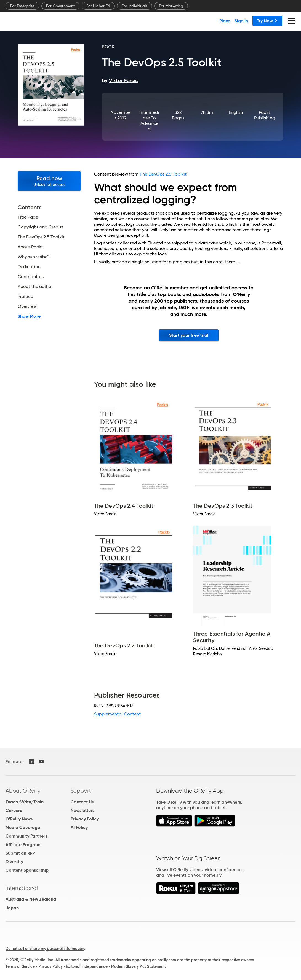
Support (81, 791)
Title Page (28, 217)
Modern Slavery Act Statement (138, 966)
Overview (27, 306)
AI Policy (79, 827)
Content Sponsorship (27, 870)
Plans (225, 21)
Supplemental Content (118, 714)
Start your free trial (189, 335)
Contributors (31, 277)
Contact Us (82, 802)
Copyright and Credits (41, 227)
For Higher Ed (98, 6)
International (22, 888)
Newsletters (82, 810)
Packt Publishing (265, 115)
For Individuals (134, 6)
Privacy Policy (85, 819)
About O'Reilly (23, 791)
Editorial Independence (87, 966)
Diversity (14, 862)
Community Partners (26, 836)
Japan (12, 908)
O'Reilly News (19, 819)
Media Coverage (23, 827)
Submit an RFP (20, 853)
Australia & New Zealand (31, 899)
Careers (14, 810)
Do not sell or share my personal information (45, 949)
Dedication (29, 267)
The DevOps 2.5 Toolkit (41, 237)
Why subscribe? (34, 257)
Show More (29, 316)
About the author (35, 287)
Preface (26, 297)
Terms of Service (20, 966)
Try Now (267, 21)
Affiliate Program (23, 845)
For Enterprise (22, 6)
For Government (60, 6)
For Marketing (171, 6)
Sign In (241, 21)
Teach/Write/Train (25, 802)
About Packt (30, 247)
